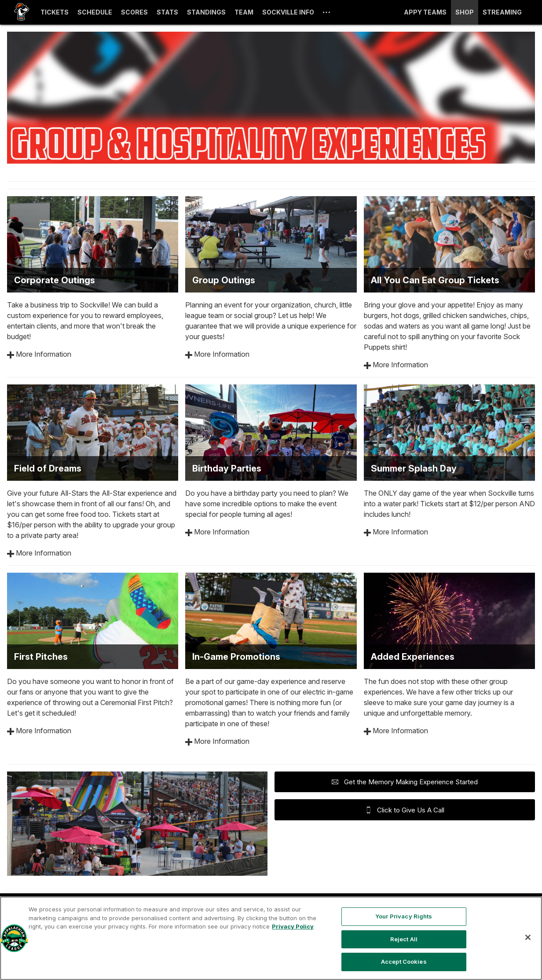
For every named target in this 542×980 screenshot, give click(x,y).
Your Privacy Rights (404, 916)
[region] (271, 938)
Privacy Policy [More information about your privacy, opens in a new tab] (293, 926)
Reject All (404, 939)
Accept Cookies (404, 962)
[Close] (528, 937)
